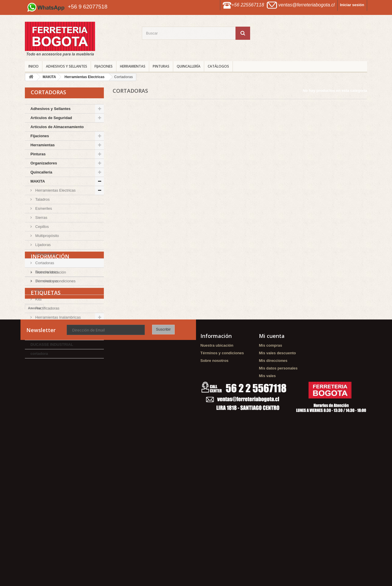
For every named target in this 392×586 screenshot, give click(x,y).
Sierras (41, 218)
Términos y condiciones (55, 394)
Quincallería (189, 66)
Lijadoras (42, 245)
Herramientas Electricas (55, 190)
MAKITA (38, 181)
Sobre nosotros (214, 484)
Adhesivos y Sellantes (67, 66)
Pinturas (161, 66)
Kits (38, 299)
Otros (39, 290)
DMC (35, 335)
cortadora (39, 354)
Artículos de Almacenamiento (57, 127)
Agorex (34, 428)
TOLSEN (38, 326)
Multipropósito (47, 236)
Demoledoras (46, 272)
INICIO (33, 66)
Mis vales (267, 500)
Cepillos (42, 227)
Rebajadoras (45, 254)
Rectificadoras (47, 308)
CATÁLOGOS (218, 66)
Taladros (42, 199)
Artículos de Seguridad (51, 118)
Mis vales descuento (277, 477)
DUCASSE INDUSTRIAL (52, 344)
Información (50, 372)
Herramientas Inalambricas (57, 317)
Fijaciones (104, 66)
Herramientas (133, 66)
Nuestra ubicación (50, 385)
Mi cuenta (272, 460)
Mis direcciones (273, 484)
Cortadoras (44, 263)
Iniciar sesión (352, 5)
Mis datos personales (278, 492)
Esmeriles (43, 208)
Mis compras (270, 469)
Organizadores (44, 163)
